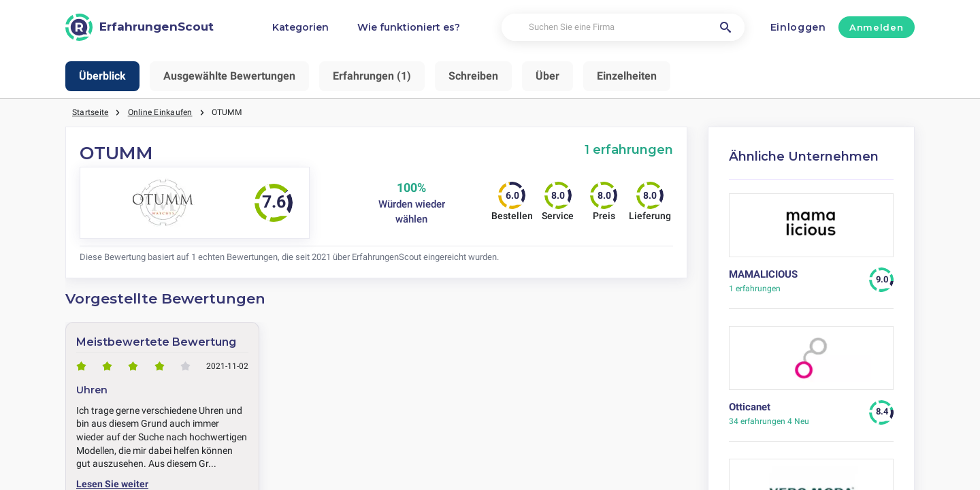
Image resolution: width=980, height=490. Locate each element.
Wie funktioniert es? (409, 27)
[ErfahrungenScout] (140, 27)
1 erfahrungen (629, 149)
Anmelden (876, 27)
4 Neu (769, 421)
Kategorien (300, 27)
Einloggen (798, 27)
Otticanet (750, 407)
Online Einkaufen (160, 112)
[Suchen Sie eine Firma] (623, 28)
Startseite (90, 112)
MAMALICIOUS (763, 274)
